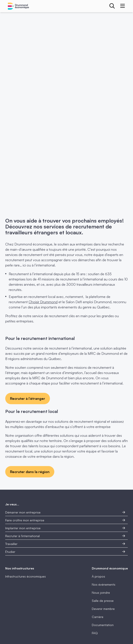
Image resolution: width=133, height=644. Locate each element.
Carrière (98, 617)
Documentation (103, 625)
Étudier (65, 552)
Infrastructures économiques (26, 576)
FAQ (95, 633)
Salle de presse (103, 601)
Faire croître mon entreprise (65, 520)
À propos (98, 576)
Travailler (65, 544)
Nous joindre (101, 593)
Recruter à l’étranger (28, 399)
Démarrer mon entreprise (65, 512)
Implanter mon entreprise (65, 528)
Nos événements (104, 584)
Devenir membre (103, 609)
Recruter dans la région (30, 472)
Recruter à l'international (65, 536)
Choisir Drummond (43, 302)
